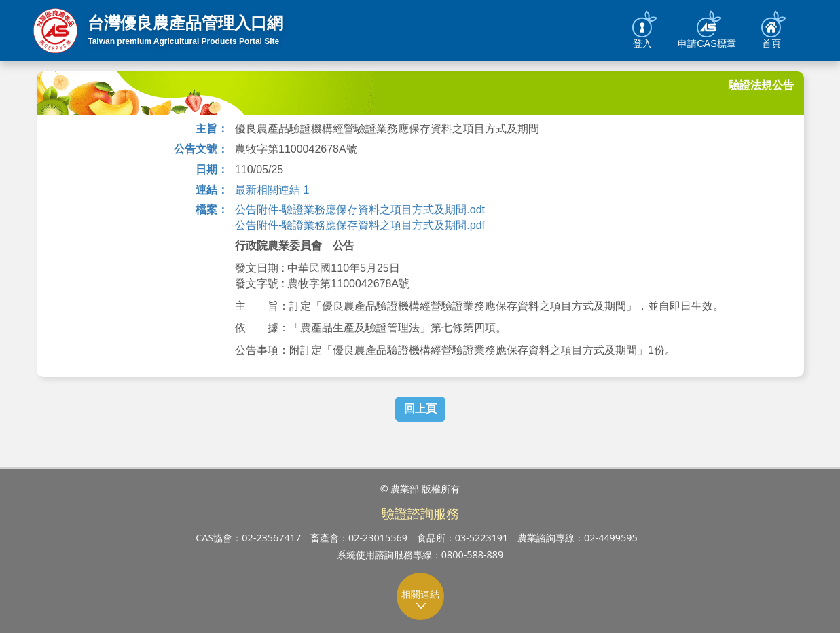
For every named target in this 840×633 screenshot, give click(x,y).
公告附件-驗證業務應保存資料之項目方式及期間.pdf (360, 225)
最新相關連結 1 (272, 190)
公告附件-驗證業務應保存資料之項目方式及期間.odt (360, 210)
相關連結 (421, 599)
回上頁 (420, 409)
